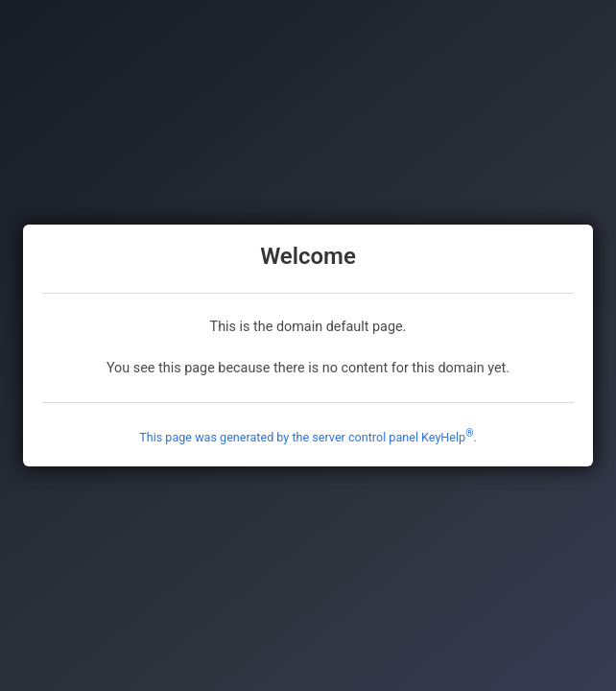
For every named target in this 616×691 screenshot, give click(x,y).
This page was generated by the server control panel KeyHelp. (308, 437)
